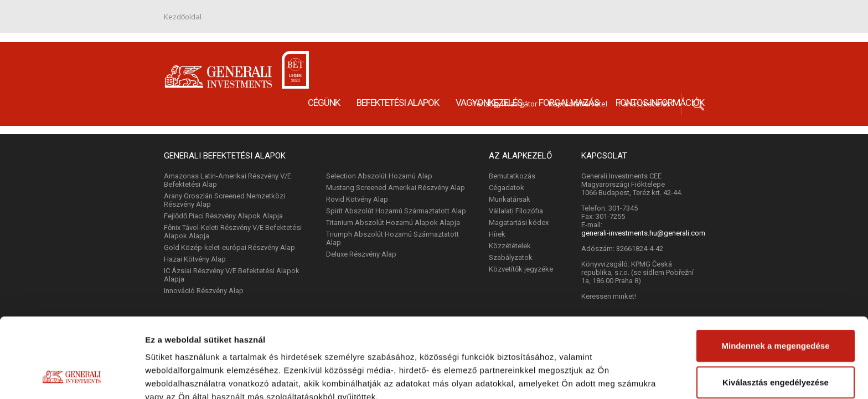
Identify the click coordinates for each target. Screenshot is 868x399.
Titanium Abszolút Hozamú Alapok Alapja (393, 222)
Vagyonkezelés (489, 60)
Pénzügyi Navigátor (505, 22)
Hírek (497, 234)
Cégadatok (507, 188)
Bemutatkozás (512, 176)
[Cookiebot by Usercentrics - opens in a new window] (72, 377)
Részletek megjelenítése (193, 377)
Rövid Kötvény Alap (357, 199)
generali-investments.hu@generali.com (643, 233)
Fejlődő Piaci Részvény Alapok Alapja (223, 216)
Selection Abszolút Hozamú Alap (379, 176)
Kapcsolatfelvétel (578, 22)
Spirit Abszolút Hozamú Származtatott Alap (396, 211)
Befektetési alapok (398, 60)
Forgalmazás (569, 60)
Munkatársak (510, 199)
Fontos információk (660, 60)
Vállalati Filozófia (516, 211)
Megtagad (776, 346)
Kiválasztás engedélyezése (776, 310)
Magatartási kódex (519, 222)
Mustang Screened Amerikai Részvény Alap (396, 188)
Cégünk (324, 60)
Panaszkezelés (644, 22)
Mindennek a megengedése (775, 273)
